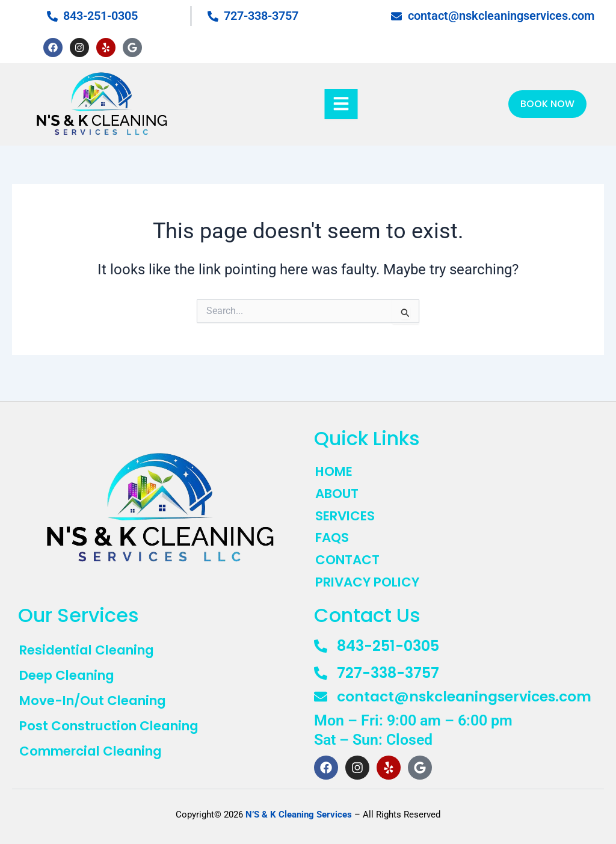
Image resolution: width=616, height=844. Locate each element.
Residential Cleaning (91, 647)
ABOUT (338, 487)
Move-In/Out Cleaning (98, 700)
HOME (336, 464)
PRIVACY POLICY (371, 579)
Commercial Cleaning (97, 753)
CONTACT (349, 556)
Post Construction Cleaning (114, 726)
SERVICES (346, 510)
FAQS (333, 533)
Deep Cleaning (71, 673)
